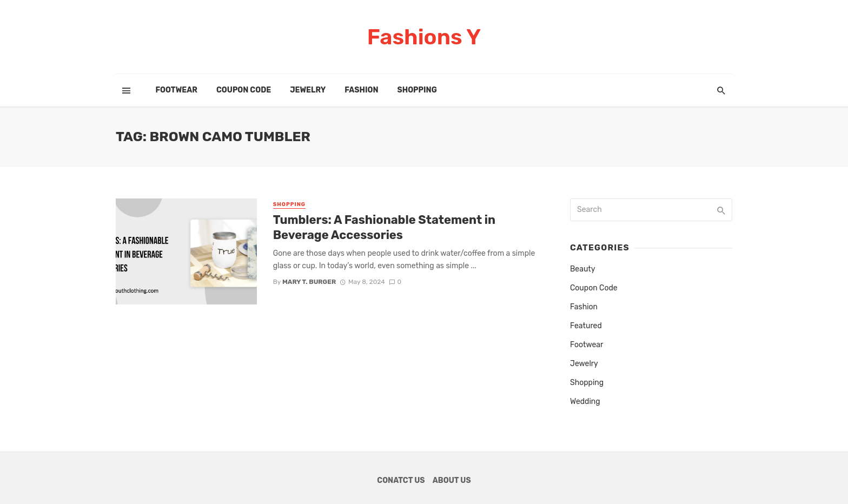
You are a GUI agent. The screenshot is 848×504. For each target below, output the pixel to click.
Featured (586, 326)
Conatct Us (401, 480)
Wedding (585, 402)
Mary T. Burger (309, 282)
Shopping (417, 90)
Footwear (177, 90)
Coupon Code (244, 90)
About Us (452, 480)
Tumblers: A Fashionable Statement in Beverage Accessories (384, 227)
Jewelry (308, 90)
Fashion (361, 90)
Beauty (583, 269)
